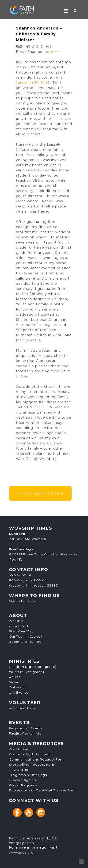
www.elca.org (21, 853)
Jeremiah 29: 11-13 (33, 83)
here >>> (53, 52)
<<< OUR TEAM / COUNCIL (40, 494)
